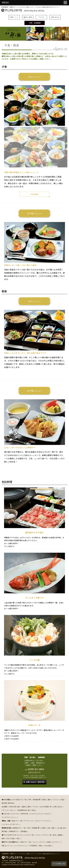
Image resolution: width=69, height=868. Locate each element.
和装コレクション (7, 846)
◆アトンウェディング (9, 835)
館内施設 (24, 831)
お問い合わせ (55, 17)
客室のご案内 (46, 800)
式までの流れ (11, 838)
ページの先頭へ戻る (59, 864)
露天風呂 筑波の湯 (8, 803)
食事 (3, 838)
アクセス (41, 17)
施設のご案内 (28, 17)
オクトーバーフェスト (43, 821)
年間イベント (14, 17)
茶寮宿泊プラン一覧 (19, 828)
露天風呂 (5, 831)
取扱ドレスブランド (54, 842)
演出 (18, 838)
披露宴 (60, 835)
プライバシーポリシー (9, 810)
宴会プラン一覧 (17, 821)
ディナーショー (29, 821)
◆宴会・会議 (6, 821)
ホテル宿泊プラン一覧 (19, 800)
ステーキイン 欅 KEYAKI (20, 814)
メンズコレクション (21, 846)
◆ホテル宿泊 (6, 800)
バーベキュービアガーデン (10, 824)
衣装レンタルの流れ (45, 846)
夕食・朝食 (51, 828)
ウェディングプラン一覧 (43, 835)
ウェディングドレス (39, 842)
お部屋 (43, 828)
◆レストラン (6, 814)
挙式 (54, 835)
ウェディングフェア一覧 (26, 835)
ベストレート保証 (58, 800)
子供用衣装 (33, 846)
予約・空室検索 (33, 800)
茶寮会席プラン (14, 831)
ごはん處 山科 (61, 828)
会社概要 (5, 807)
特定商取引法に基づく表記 (26, 810)
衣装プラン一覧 (26, 842)
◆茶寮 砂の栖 (6, 828)
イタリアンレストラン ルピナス (40, 814)
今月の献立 (34, 194)
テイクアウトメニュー (9, 817)
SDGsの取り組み (15, 807)
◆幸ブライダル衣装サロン (10, 842)
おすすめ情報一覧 (46, 807)
